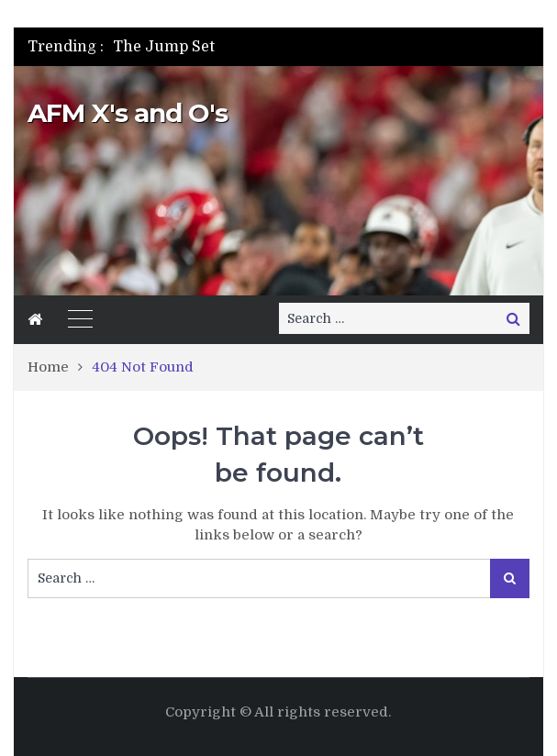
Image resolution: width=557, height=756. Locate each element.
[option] (221, 47)
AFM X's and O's (128, 113)
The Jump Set (164, 47)
